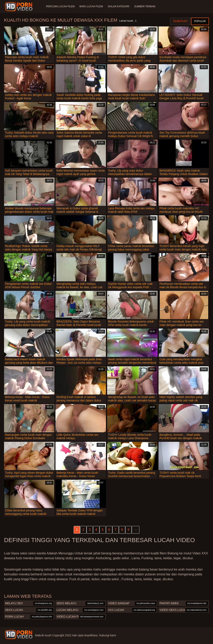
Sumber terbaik (145, 6)
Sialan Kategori (119, 6)
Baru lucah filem (91, 6)
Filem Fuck (180, 21)
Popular (200, 21)
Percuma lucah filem (60, 6)
